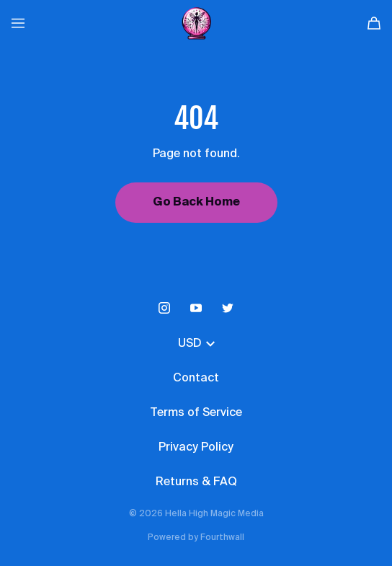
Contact (196, 379)
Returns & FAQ (196, 482)
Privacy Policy (196, 448)
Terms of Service (196, 413)
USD (196, 344)
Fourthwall (222, 538)
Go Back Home (196, 203)
